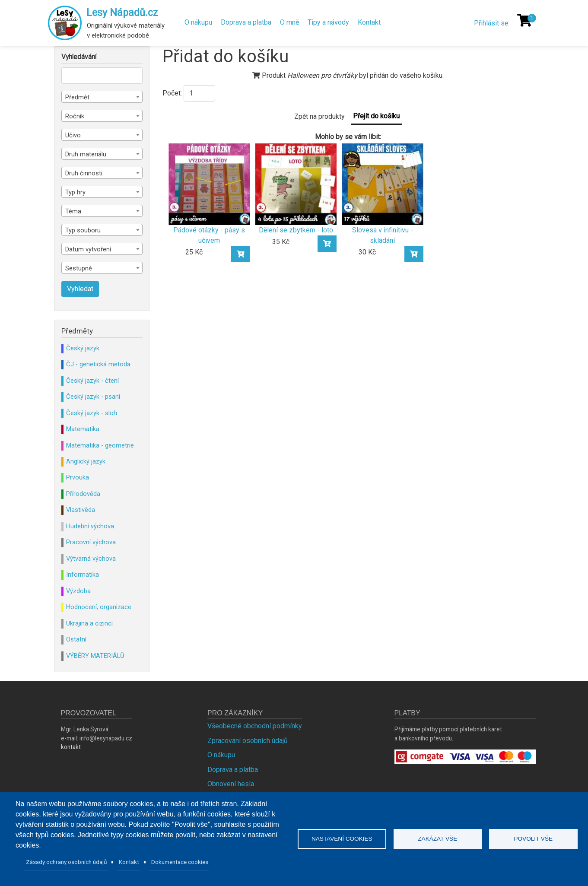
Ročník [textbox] (75, 116)
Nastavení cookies (342, 839)
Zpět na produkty (319, 116)
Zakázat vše (437, 839)
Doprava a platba (246, 22)
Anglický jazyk (86, 461)
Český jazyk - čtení (92, 381)
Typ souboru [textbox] (83, 230)
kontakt (71, 747)
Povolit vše (533, 839)
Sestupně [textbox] (79, 268)
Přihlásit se (491, 23)
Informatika (83, 575)
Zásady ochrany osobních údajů (67, 862)
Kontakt (369, 22)
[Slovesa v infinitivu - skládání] (383, 184)
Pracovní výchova (91, 542)
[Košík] (524, 20)
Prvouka (78, 477)
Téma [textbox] (73, 211)
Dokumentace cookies (180, 862)
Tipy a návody (328, 22)
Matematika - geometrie (100, 445)
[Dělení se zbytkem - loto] (296, 184)
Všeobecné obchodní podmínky (255, 726)
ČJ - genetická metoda (98, 364)
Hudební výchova (90, 526)
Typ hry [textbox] (75, 192)
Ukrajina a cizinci (89, 623)
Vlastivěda (81, 510)
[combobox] (102, 97)
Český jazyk (83, 348)
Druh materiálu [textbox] (86, 154)
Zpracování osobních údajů (248, 741)
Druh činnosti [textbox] (84, 173)
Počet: (172, 93)
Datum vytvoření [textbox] (88, 249)
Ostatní (76, 639)
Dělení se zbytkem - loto (296, 230)
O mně (289, 22)
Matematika (83, 429)
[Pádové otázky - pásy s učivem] (209, 184)
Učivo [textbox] (73, 135)
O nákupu (198, 22)
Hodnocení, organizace (99, 607)
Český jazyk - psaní (93, 397)
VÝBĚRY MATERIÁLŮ (95, 656)
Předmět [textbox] (77, 97)
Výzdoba (78, 591)
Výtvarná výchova (91, 559)
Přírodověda (83, 494)
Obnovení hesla (231, 784)
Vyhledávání (79, 57)
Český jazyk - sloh (92, 413)
